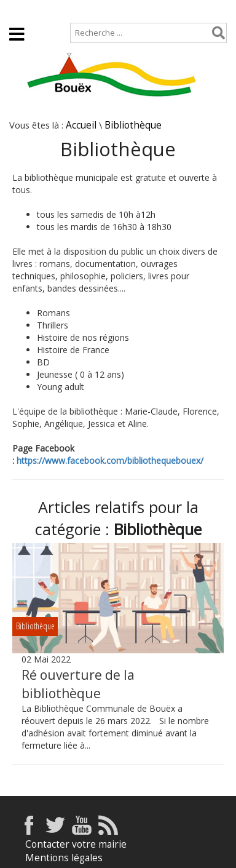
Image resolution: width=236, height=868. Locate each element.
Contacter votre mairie (76, 844)
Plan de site (78, 10)
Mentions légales (64, 858)
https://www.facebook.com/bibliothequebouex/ (110, 460)
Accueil (20, 10)
